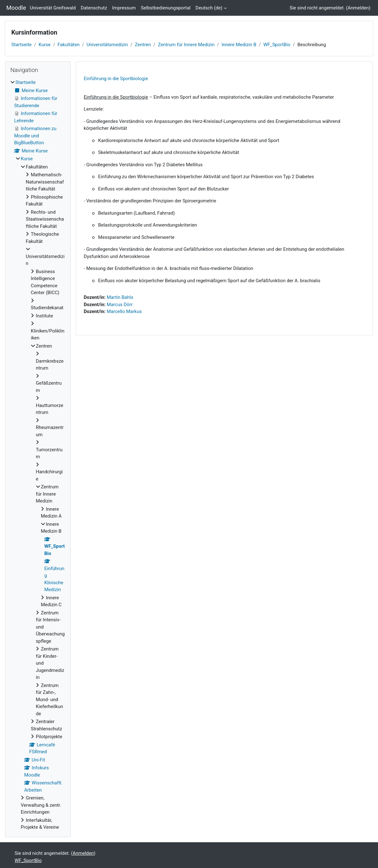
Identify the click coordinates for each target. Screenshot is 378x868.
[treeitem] (38, 455)
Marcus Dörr (120, 305)
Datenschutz (94, 8)
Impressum (124, 8)
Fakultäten (68, 45)
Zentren (143, 45)
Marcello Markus (124, 311)
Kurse (45, 45)
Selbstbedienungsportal (166, 8)
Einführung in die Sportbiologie (116, 79)
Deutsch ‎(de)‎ (209, 8)
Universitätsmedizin (107, 45)
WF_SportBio (277, 45)
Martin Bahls (120, 297)
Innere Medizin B (239, 45)
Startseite (22, 45)
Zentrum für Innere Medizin (186, 45)
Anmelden (358, 8)
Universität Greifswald (53, 8)
